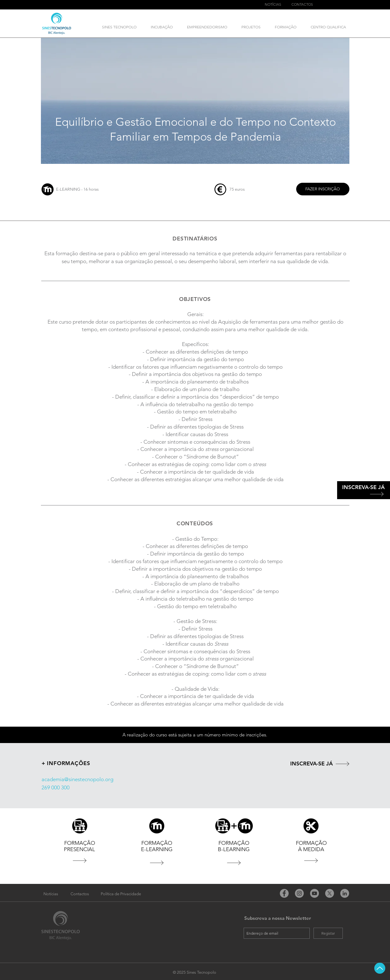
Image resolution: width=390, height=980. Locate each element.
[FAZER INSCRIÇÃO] (323, 189)
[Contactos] (80, 894)
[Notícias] (51, 894)
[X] (330, 893)
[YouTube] (314, 893)
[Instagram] (299, 893)
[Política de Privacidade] (121, 894)
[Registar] (328, 933)
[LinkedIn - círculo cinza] (345, 893)
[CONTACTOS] (302, 5)
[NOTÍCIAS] (273, 5)
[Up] (380, 968)
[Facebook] (284, 893)
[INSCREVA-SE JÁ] (363, 487)
